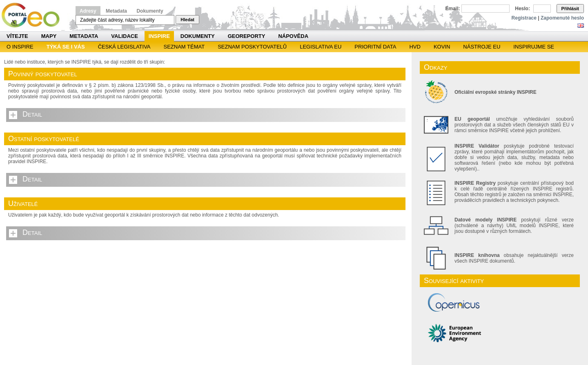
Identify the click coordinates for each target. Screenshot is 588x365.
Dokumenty (150, 11)
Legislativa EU (321, 47)
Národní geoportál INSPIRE (34, 15)
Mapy (49, 36)
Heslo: (522, 9)
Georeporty (247, 36)
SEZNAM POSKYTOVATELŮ (252, 47)
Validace (124, 36)
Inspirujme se (534, 47)
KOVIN (442, 47)
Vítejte (17, 36)
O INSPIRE (20, 47)
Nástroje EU (482, 47)
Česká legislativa (124, 47)
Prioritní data (375, 47)
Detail (32, 114)
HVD (415, 47)
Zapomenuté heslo (562, 18)
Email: (453, 9)
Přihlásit (570, 9)
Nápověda (293, 36)
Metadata (116, 11)
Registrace (524, 18)
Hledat (187, 20)
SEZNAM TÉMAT (184, 47)
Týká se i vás (66, 47)
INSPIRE (159, 36)
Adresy (88, 11)
